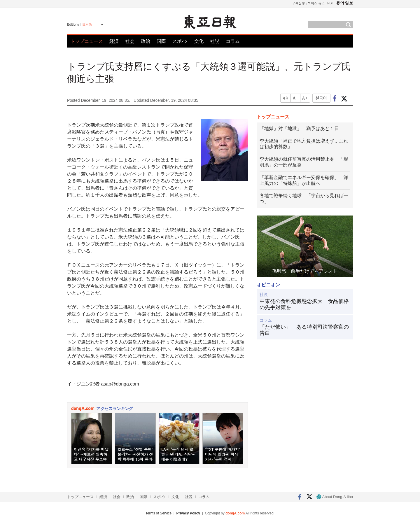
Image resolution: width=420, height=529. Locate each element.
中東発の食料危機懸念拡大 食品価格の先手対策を (304, 304)
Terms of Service (159, 513)
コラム (233, 41)
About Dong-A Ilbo (335, 497)
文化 (199, 41)
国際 (161, 41)
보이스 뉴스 (316, 3)
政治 (146, 41)
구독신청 (299, 3)
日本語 (87, 24)
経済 (114, 41)
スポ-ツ (180, 41)
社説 (215, 41)
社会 (130, 41)
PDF (330, 3)
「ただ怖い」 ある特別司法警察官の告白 (304, 330)
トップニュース (87, 41)
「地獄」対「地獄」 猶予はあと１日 (299, 128)
